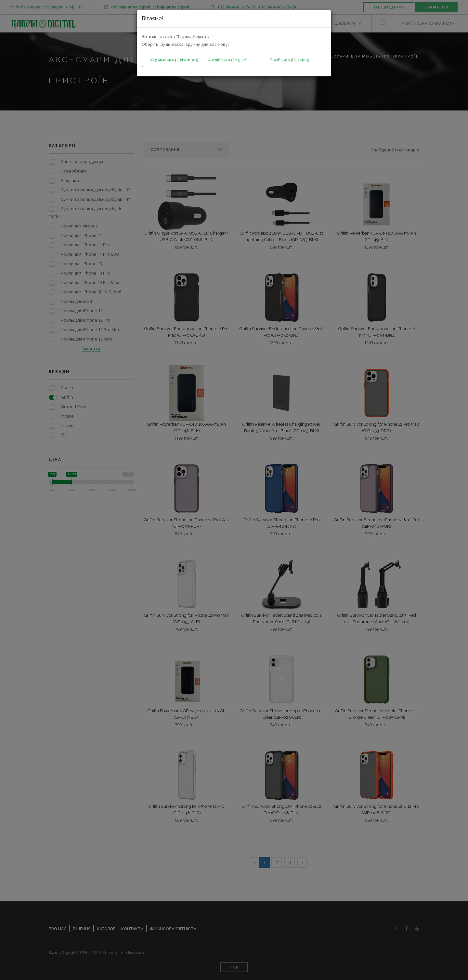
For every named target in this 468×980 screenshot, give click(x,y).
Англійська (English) (228, 60)
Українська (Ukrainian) (174, 60)
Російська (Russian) (289, 60)
